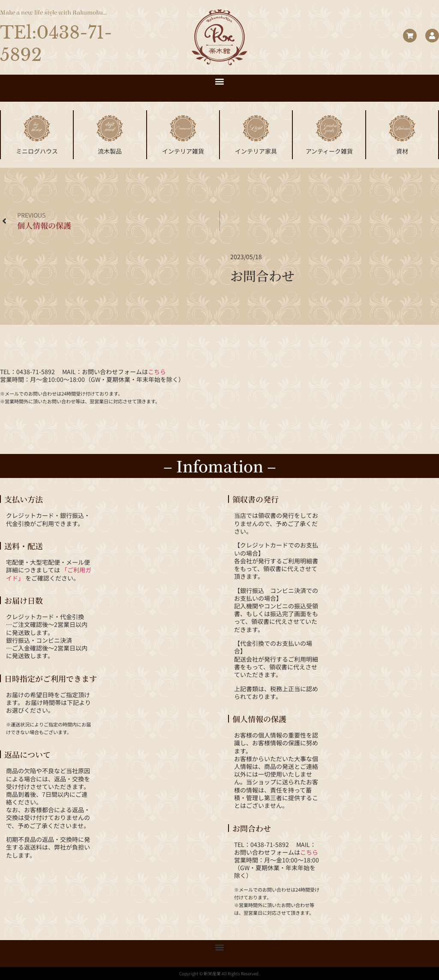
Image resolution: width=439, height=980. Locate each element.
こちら (157, 372)
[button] (220, 82)
